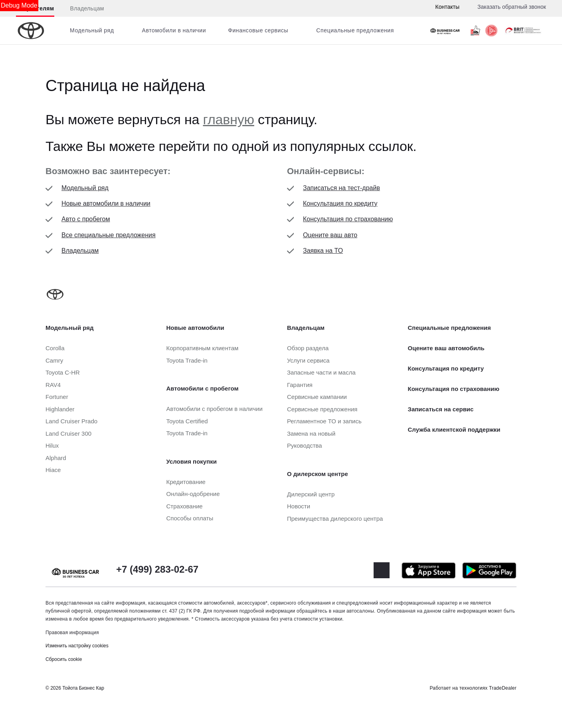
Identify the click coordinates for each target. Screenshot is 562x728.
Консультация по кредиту (340, 203)
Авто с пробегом (86, 219)
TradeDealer (503, 688)
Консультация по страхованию (348, 219)
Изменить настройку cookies (77, 646)
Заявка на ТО (323, 251)
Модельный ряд (85, 188)
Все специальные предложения (109, 235)
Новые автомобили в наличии (106, 203)
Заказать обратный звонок (512, 7)
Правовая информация (72, 633)
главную (229, 119)
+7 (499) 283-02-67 (157, 569)
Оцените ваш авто (330, 235)
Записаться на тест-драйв (341, 188)
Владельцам (87, 8)
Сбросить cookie (64, 659)
